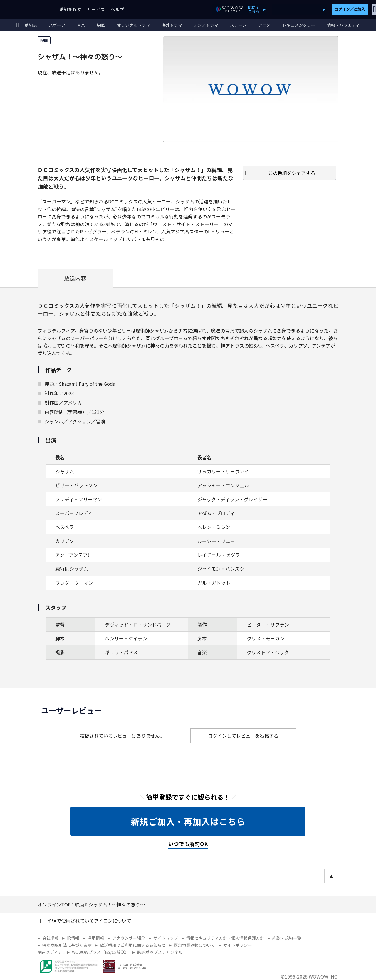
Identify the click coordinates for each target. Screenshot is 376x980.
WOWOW (26, 9)
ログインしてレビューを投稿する (243, 736)
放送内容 (75, 278)
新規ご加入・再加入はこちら (188, 821)
